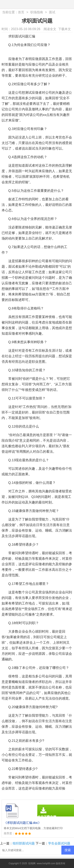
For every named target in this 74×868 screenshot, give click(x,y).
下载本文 (65, 29)
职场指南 (37, 12)
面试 (52, 12)
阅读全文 (50, 29)
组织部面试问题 (24, 843)
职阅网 (32, 863)
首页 (21, 12)
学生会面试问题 (59, 843)
